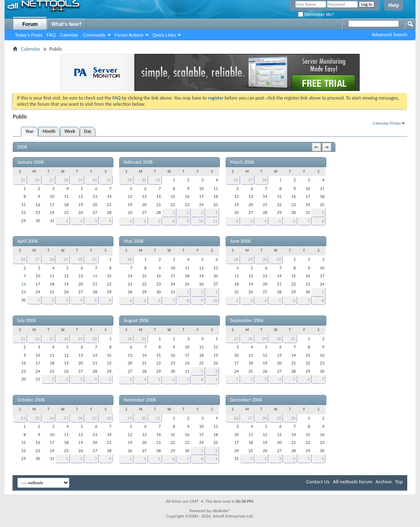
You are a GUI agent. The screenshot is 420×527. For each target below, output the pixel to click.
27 (52, 180)
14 (95, 276)
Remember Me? (316, 15)
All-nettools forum (353, 482)
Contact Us (318, 482)
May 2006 (134, 241)
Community (94, 35)
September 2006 (247, 320)
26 (37, 180)
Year (30, 131)
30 (94, 180)
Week (70, 131)
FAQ (51, 35)
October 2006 (31, 400)
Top (399, 482)
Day (88, 131)
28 (66, 180)
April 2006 (28, 241)
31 (109, 180)
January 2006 (31, 162)
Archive (384, 482)
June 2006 (240, 241)
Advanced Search (389, 35)
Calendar (69, 35)
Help (394, 5)
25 (23, 180)
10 (201, 221)
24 (23, 418)
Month (49, 131)
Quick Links (164, 35)
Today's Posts (29, 35)
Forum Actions (129, 35)
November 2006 (140, 400)
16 (24, 284)
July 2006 (27, 320)
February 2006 (138, 162)
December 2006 (246, 400)
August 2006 (136, 320)
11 (215, 221)
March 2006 (242, 162)
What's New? (67, 24)
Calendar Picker (387, 123)
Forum (30, 24)
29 (80, 180)
